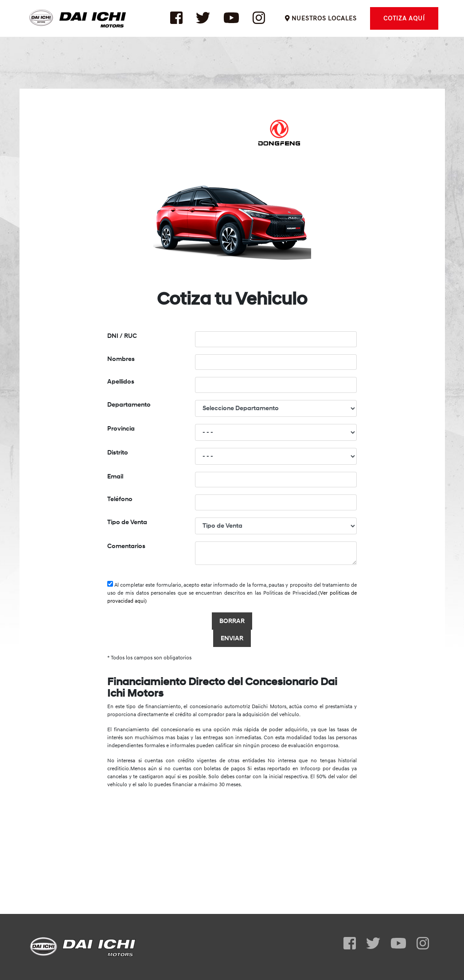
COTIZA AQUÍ (404, 24)
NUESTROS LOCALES (321, 24)
